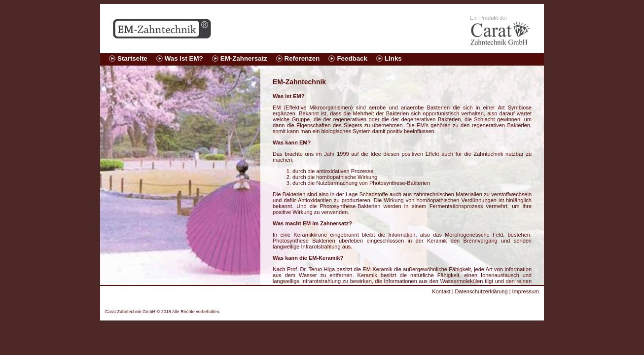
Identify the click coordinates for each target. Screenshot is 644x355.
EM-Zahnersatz (244, 58)
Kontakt (441, 291)
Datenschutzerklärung (482, 291)
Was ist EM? (184, 58)
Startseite (132, 58)
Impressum (526, 291)
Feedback (352, 58)
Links (393, 58)
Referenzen (302, 58)
